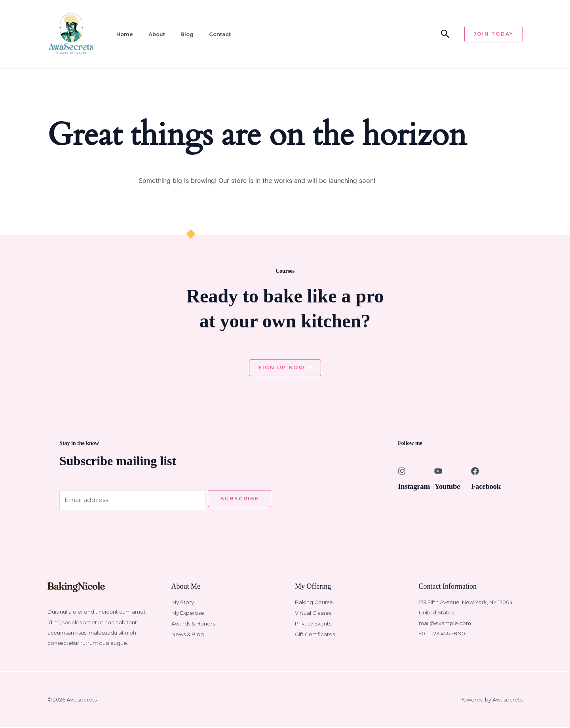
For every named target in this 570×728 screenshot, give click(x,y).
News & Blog (188, 634)
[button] (445, 34)
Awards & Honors (193, 624)
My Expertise (188, 613)
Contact (216, 34)
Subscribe (240, 499)
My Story (183, 603)
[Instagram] (402, 471)
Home (123, 34)
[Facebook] (475, 471)
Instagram (415, 487)
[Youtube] (438, 471)
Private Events (313, 624)
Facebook (487, 487)
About (154, 34)
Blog (183, 34)
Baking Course (314, 603)
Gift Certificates (315, 634)
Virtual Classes (313, 613)
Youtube (448, 487)
